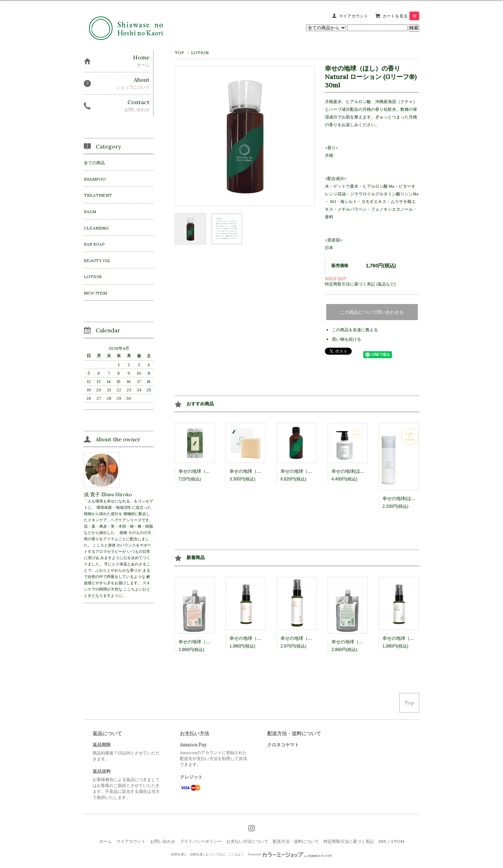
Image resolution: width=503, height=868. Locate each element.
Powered (290, 854)
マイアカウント (353, 16)
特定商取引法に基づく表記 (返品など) (360, 284)
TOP (179, 53)
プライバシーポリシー (201, 841)
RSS (382, 841)
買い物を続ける (347, 339)
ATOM (398, 841)
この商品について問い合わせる (372, 312)
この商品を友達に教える (355, 330)
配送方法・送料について (296, 841)
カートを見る (401, 16)
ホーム (105, 841)
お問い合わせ (163, 841)
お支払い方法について (247, 841)
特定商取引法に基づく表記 (349, 841)
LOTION (200, 53)
